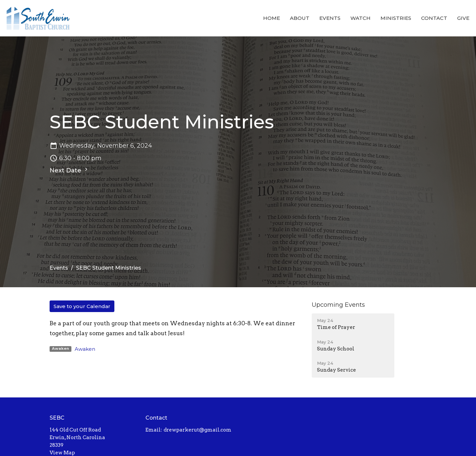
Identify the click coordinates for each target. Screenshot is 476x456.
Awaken (85, 349)
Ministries (396, 18)
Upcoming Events (338, 305)
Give (463, 18)
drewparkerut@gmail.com (198, 430)
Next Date (69, 170)
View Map (62, 453)
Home (272, 18)
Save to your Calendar (82, 306)
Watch (360, 18)
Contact (434, 18)
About (300, 18)
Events (330, 18)
